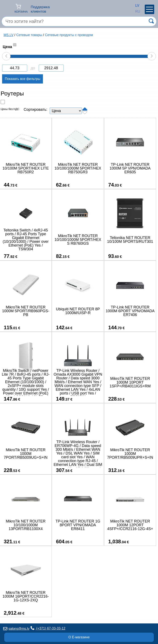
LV (136, 6)
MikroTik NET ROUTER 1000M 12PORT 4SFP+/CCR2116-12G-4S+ (130, 525)
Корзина (21, 8)
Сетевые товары (29, 35)
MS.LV (9, 35)
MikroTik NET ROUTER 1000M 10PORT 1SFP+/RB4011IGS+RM (130, 382)
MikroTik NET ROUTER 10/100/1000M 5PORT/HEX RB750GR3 (78, 168)
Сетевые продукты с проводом (69, 35)
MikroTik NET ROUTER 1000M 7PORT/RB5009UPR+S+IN (130, 454)
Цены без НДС (10, 109)
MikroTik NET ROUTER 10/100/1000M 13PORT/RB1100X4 (26, 525)
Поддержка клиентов (40, 9)
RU (136, 11)
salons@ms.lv (16, 629)
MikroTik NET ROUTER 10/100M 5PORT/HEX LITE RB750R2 (26, 168)
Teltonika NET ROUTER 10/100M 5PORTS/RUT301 (130, 240)
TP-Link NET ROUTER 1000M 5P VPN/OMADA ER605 (130, 168)
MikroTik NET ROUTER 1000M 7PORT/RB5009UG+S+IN (26, 454)
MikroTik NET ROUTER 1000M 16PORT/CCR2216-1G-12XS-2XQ (26, 596)
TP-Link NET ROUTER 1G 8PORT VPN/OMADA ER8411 (78, 525)
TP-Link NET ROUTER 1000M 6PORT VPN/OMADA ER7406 (130, 311)
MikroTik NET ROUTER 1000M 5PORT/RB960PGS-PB (26, 311)
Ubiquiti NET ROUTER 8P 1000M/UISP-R (78, 311)
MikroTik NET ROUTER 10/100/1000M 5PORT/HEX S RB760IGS (78, 240)
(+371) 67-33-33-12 (48, 628)
